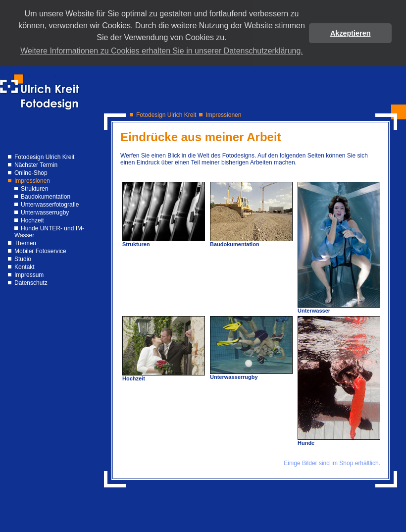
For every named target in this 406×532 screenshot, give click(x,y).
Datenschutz (31, 283)
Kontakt (25, 267)
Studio (23, 259)
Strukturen (34, 189)
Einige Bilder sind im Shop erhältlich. (332, 463)
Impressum (29, 275)
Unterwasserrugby (45, 213)
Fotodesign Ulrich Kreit (44, 157)
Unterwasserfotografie (50, 205)
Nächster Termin (36, 165)
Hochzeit (32, 220)
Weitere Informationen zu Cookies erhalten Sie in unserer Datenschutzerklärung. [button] (162, 51)
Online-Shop (31, 173)
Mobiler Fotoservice (40, 251)
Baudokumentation (46, 197)
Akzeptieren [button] (351, 33)
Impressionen (32, 181)
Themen (25, 243)
